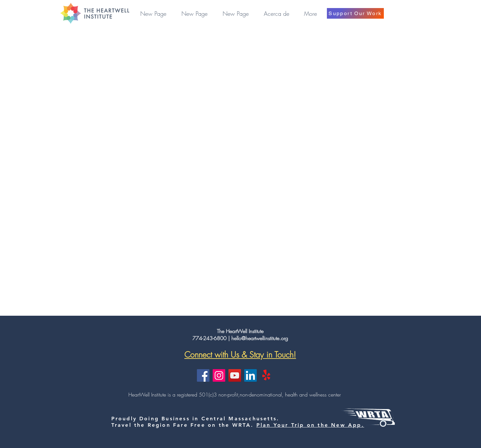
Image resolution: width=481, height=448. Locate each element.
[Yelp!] (266, 375)
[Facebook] (203, 375)
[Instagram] (219, 375)
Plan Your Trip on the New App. (310, 425)
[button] (277, 14)
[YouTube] (235, 375)
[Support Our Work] (355, 13)
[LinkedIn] (250, 375)
